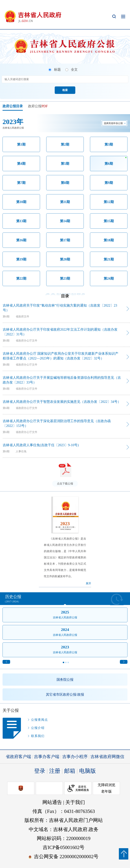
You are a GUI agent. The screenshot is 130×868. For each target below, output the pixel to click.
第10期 (21, 202)
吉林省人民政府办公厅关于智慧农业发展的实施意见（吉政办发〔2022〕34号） (62, 402)
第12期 (109, 202)
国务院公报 (65, 680)
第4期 (21, 164)
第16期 (21, 240)
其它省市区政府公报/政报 (65, 694)
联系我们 (38, 736)
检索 (65, 90)
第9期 (109, 183)
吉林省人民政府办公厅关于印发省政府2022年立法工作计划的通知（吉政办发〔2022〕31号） (60, 332)
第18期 (109, 240)
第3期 (109, 144)
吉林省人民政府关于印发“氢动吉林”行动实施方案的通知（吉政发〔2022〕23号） (60, 308)
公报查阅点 (40, 720)
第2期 (65, 144)
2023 (65, 647)
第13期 (21, 221)
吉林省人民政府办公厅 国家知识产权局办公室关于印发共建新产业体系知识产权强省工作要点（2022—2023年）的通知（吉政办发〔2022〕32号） (61, 356)
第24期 (109, 278)
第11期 (65, 202)
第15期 (109, 221)
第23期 (65, 278)
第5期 (65, 164)
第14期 (65, 221)
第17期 (65, 240)
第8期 (65, 183)
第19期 (21, 259)
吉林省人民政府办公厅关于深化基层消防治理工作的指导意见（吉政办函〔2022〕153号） (57, 423)
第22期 (21, 278)
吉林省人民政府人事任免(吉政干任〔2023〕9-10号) (41, 445)
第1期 (21, 144)
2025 (65, 612)
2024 (65, 630)
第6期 (109, 164)
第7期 (21, 183)
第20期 (65, 259)
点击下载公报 (65, 484)
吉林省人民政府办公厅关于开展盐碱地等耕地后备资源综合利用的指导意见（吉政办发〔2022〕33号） (62, 380)
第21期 (109, 259)
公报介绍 (38, 728)
